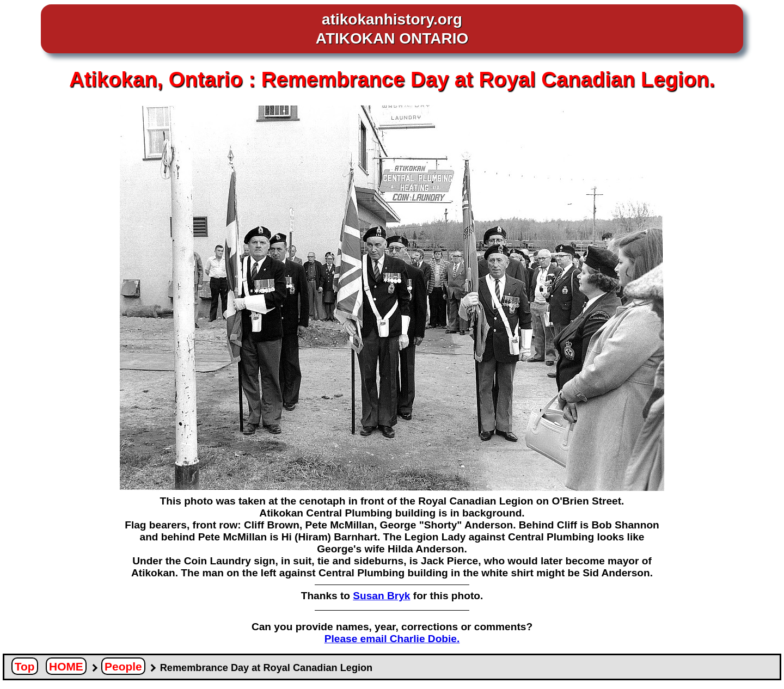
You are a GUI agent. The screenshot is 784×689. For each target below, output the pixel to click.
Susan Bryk (381, 596)
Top (25, 667)
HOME (66, 667)
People (123, 667)
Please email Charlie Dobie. (392, 639)
